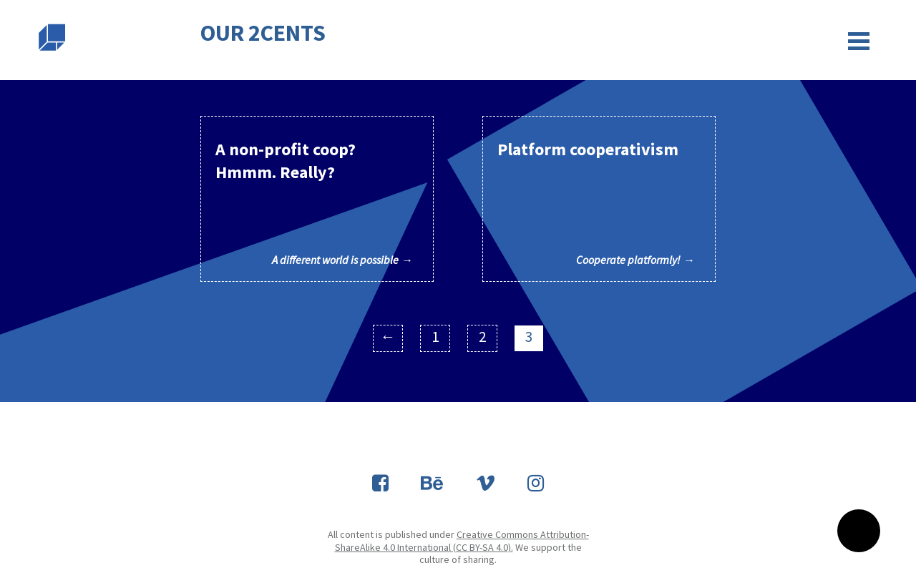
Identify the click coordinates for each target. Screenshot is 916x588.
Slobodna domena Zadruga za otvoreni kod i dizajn (52, 38)
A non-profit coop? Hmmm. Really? (314, 202)
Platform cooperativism (596, 202)
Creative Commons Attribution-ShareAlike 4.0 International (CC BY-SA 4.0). (462, 541)
